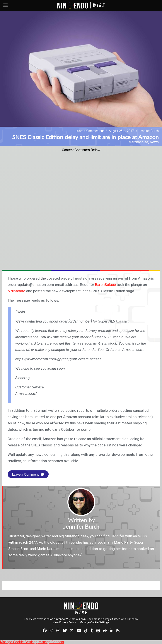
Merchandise (138, 142)
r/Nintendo (16, 291)
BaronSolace (105, 285)
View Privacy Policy (64, 622)
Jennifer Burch (149, 131)
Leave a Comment (90, 131)
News (154, 142)
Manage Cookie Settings (95, 622)
